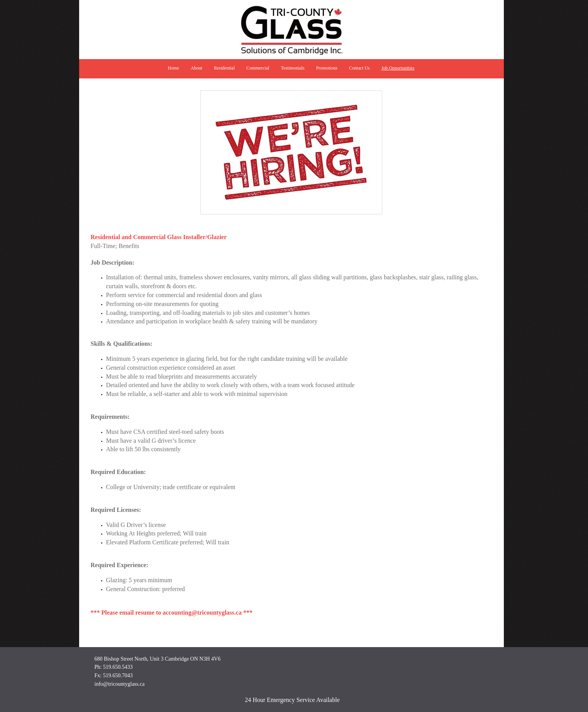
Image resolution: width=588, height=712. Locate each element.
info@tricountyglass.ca (120, 684)
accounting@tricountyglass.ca (202, 613)
